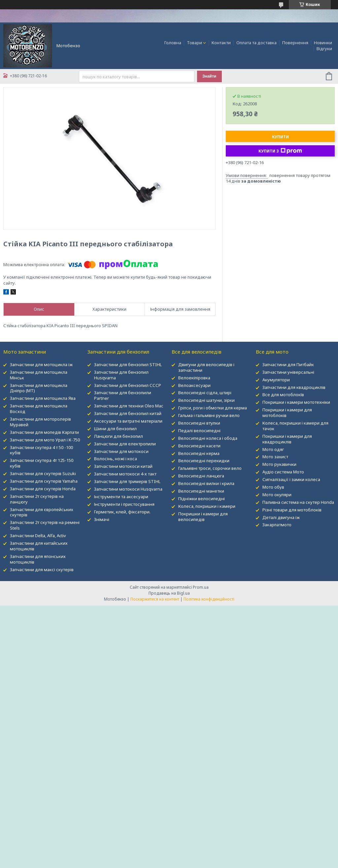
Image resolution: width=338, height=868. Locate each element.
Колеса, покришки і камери (207, 506)
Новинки (323, 43)
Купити (280, 137)
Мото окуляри (277, 495)
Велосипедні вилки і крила (206, 483)
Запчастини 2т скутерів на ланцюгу (37, 499)
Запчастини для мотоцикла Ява (43, 398)
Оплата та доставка (256, 43)
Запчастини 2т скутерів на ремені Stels (45, 525)
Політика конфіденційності (209, 599)
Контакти (221, 43)
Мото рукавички (279, 464)
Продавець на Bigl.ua (169, 593)
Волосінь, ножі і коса (116, 459)
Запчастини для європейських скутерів (42, 512)
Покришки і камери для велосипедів (203, 517)
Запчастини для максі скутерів (42, 570)
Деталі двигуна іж (281, 517)
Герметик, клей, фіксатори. (122, 512)
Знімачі (102, 519)
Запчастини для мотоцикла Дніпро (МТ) (39, 388)
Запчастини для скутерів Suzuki (43, 473)
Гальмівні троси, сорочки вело (210, 468)
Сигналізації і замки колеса (291, 479)
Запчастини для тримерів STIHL (127, 481)
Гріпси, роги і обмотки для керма (213, 408)
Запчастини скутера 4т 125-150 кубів (42, 463)
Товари (194, 43)
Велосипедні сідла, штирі (205, 393)
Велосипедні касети (199, 446)
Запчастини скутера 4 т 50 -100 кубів (41, 450)
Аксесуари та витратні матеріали (128, 421)
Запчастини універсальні (288, 372)
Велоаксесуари (194, 385)
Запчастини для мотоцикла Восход (39, 409)
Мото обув (273, 487)
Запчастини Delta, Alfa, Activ (38, 536)
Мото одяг (273, 449)
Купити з (280, 151)
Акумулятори (276, 380)
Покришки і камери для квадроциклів (287, 439)
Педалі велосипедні (199, 431)
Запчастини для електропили (125, 444)
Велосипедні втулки (199, 423)
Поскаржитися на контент (155, 599)
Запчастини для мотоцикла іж (41, 365)
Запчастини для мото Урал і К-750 (45, 440)
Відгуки (324, 49)
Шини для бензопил (115, 429)
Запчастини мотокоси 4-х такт (125, 474)
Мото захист (275, 457)
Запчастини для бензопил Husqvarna (121, 375)
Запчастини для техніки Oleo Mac (129, 406)
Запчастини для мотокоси (121, 451)
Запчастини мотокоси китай (123, 466)
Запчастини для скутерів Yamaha (44, 481)
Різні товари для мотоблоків (292, 510)
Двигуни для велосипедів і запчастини (206, 367)
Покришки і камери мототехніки (296, 402)
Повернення (295, 43)
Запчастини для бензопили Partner (123, 395)
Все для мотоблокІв (283, 395)
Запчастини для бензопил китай (128, 413)
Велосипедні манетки (201, 491)
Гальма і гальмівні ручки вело (209, 415)
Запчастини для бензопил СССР (128, 385)
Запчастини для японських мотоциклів (38, 559)
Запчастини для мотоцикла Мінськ (39, 375)
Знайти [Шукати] (209, 76)
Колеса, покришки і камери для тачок (295, 426)
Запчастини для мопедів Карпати (44, 432)
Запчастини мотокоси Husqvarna (128, 489)
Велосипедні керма (199, 453)
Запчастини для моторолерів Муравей (40, 422)
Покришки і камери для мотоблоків (287, 413)
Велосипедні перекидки (204, 461)
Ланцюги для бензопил (118, 436)
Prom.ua (201, 587)
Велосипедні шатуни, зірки (206, 400)
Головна (173, 43)
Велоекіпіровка (194, 378)
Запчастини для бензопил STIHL (128, 365)
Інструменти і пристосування (124, 504)
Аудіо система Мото (283, 472)
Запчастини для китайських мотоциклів (39, 546)
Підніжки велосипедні (202, 499)
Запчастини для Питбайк (288, 365)
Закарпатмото (277, 525)
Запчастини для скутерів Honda (43, 489)
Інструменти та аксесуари (121, 497)
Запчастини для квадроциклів (294, 387)
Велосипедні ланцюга (201, 476)
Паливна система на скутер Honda (298, 502)
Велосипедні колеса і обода (208, 438)
